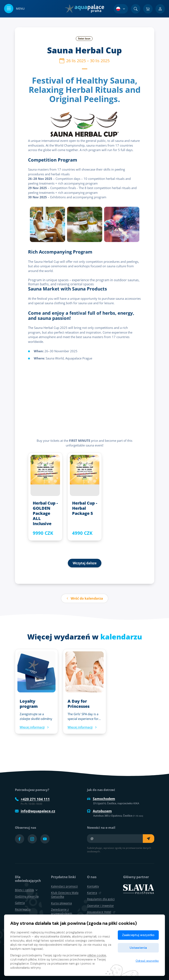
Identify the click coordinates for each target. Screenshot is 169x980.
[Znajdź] (136, 9)
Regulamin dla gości (101, 899)
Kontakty (93, 886)
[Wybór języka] (121, 9)
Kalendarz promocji (64, 886)
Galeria (20, 903)
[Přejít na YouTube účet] (45, 839)
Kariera (94, 893)
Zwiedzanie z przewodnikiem (62, 911)
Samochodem (101, 799)
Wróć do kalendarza (85, 598)
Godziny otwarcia (27, 896)
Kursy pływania (61, 903)
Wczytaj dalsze (85, 563)
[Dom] (84, 9)
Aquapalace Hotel (101, 912)
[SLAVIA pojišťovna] (138, 889)
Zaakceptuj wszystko (138, 935)
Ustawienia (138, 948)
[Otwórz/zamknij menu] (14, 9)
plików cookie (97, 955)
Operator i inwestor (100, 906)
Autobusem (99, 811)
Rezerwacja (23, 909)
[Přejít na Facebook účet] (20, 839)
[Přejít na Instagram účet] (32, 839)
